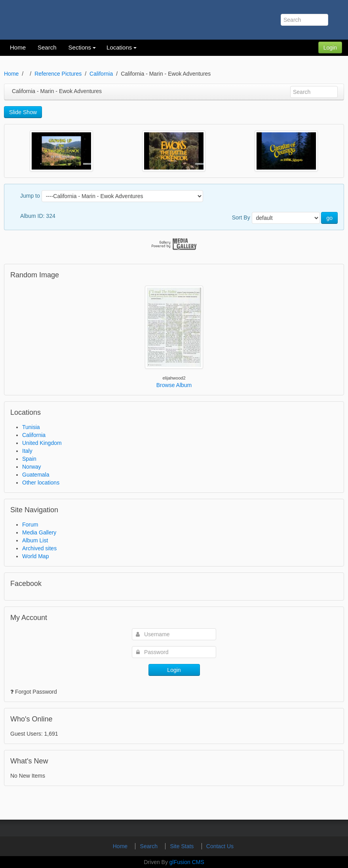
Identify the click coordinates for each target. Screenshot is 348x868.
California (101, 74)
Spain (29, 459)
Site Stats (183, 846)
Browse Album (174, 385)
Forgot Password (36, 692)
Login (330, 48)
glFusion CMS (187, 862)
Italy (27, 451)
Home (11, 74)
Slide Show (23, 112)
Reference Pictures (58, 74)
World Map (35, 556)
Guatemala (36, 475)
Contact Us (220, 846)
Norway (31, 467)
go (329, 218)
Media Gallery (39, 532)
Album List (35, 540)
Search (150, 846)
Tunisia (31, 427)
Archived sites (39, 548)
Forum (30, 525)
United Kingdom (42, 443)
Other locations (41, 483)
